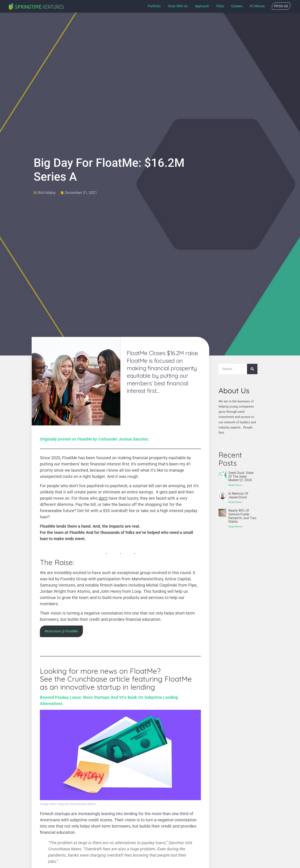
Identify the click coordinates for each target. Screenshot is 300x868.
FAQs (220, 6)
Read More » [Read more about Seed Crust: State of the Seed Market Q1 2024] (236, 485)
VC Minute (257, 6)
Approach (202, 6)
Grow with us (178, 6)
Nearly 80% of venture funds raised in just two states (242, 516)
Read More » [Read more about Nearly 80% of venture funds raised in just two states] (236, 527)
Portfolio (154, 6)
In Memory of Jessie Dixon (238, 495)
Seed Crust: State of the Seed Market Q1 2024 (241, 476)
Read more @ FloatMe (61, 631)
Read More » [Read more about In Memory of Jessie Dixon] (236, 502)
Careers (237, 6)
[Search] (252, 369)
